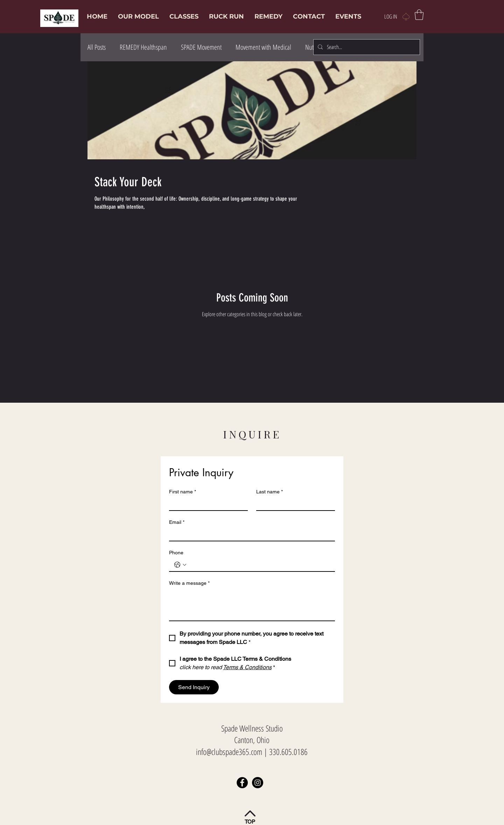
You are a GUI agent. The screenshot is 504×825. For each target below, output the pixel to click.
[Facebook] (242, 783)
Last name (269, 492)
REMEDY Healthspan (143, 47)
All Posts (97, 47)
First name (183, 492)
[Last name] (293, 504)
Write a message (189, 583)
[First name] (206, 504)
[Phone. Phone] (259, 565)
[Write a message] (252, 605)
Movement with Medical (263, 47)
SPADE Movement (201, 47)
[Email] (250, 534)
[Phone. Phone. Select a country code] (180, 565)
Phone (176, 553)
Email (177, 522)
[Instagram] (258, 783)
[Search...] (366, 47)
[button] (419, 15)
